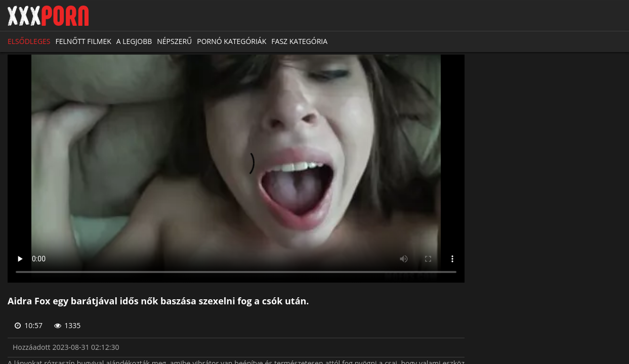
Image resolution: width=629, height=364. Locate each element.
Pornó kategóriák (232, 41)
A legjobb (134, 41)
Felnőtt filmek (83, 41)
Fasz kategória (299, 41)
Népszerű (174, 41)
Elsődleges (29, 41)
